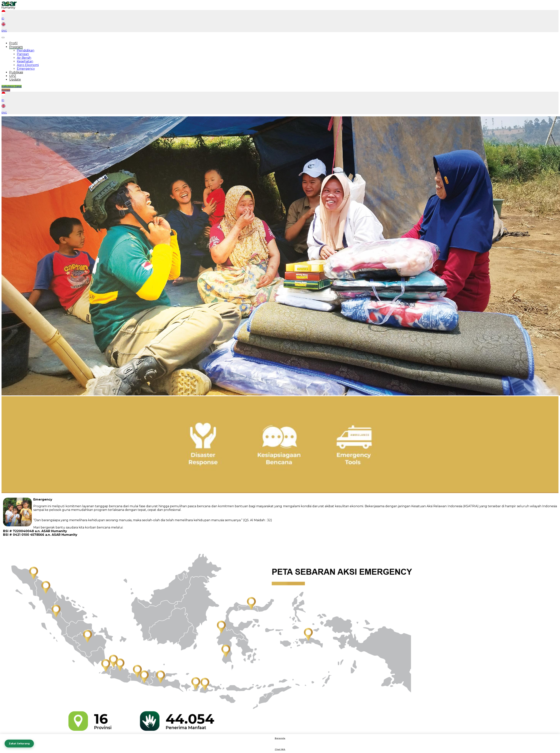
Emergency (26, 69)
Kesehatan (25, 61)
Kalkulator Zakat (12, 86)
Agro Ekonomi (28, 65)
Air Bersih (24, 58)
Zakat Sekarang (19, 744)
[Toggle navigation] (3, 38)
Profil (13, 43)
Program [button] (16, 47)
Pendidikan (26, 50)
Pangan (23, 54)
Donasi (6, 90)
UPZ (13, 76)
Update (15, 80)
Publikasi (16, 72)
